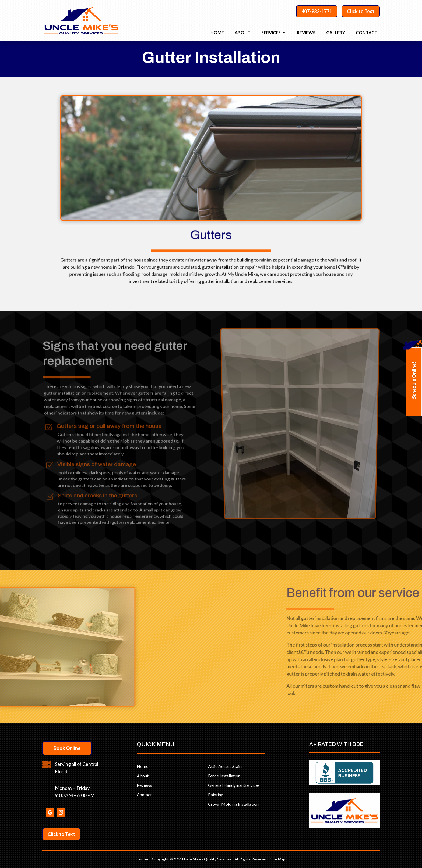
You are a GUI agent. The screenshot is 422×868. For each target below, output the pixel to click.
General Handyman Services (234, 785)
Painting (216, 795)
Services (271, 33)
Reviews (306, 33)
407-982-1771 (317, 11)
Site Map (278, 859)
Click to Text (361, 11)
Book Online (67, 748)
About (243, 33)
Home (217, 33)
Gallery (336, 33)
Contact (367, 33)
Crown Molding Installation (233, 804)
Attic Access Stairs (225, 766)
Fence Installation (224, 776)
